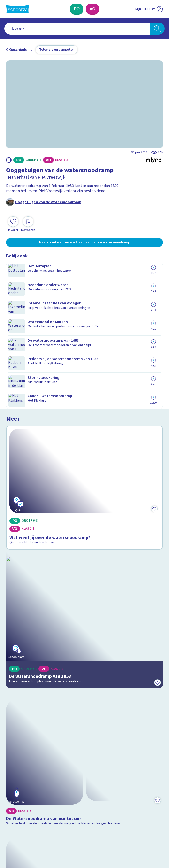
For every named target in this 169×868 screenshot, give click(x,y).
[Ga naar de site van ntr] (145, 838)
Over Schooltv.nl (23, 743)
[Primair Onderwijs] (77, 9)
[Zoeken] (157, 29)
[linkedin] (30, 826)
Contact (14, 729)
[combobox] (77, 29)
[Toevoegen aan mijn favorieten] (13, 223)
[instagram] (19, 826)
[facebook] (8, 826)
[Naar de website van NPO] (160, 9)
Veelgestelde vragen (28, 736)
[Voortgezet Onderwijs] (92, 9)
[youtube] (40, 826)
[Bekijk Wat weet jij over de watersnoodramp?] (84, 313)
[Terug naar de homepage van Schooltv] (18, 9)
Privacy (14, 749)
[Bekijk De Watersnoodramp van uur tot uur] (84, 505)
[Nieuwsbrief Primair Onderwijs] (59, 787)
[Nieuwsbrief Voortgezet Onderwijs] (111, 787)
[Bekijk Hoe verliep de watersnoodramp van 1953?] (84, 599)
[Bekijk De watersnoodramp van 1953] (84, 409)
